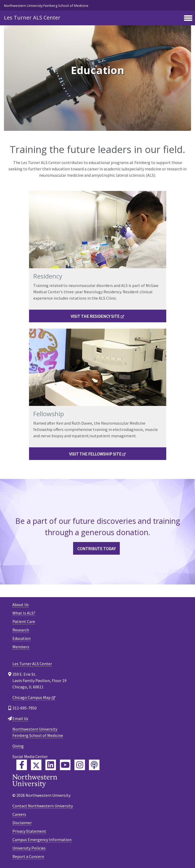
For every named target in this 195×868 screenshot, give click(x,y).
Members (21, 647)
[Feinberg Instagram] (80, 765)
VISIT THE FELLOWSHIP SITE (95, 454)
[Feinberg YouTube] (65, 765)
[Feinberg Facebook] (22, 765)
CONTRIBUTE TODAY (96, 549)
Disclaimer (22, 823)
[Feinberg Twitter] (36, 765)
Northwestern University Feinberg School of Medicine (46, 6)
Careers (19, 814)
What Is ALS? (24, 613)
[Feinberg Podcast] (94, 765)
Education (22, 638)
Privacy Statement (29, 831)
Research (21, 630)
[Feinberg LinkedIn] (51, 765)
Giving (18, 746)
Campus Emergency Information (42, 840)
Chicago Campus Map (32, 697)
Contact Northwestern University (43, 806)
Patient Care (24, 621)
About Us (21, 605)
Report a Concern (28, 856)
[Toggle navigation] (188, 18)
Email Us (20, 718)
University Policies (29, 848)
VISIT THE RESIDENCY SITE (95, 316)
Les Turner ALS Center (32, 18)
